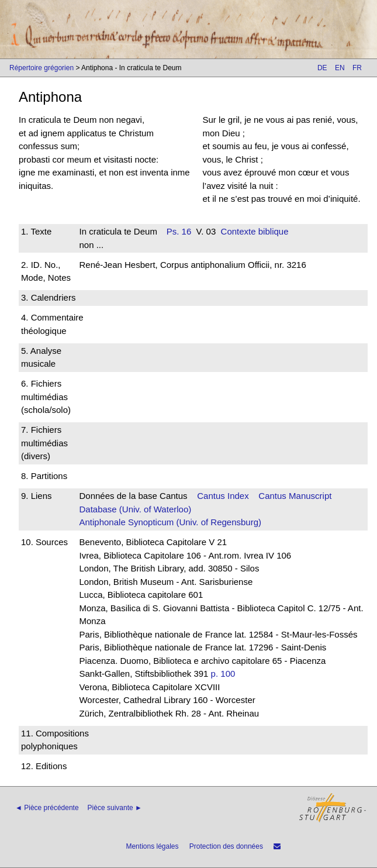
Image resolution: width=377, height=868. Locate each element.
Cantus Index (223, 496)
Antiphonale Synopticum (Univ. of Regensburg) (170, 522)
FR (357, 68)
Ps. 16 (179, 231)
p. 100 (223, 674)
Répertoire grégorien (41, 68)
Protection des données (226, 846)
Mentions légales (152, 846)
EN (340, 68)
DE (322, 68)
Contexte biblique (255, 231)
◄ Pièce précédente (47, 808)
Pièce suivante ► (115, 808)
